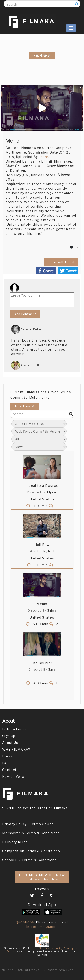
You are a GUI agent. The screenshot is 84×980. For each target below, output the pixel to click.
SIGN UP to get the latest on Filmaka (35, 808)
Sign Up (9, 736)
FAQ (6, 763)
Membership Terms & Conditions (31, 833)
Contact (9, 770)
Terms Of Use (42, 824)
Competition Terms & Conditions (31, 851)
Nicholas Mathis (27, 329)
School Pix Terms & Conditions (29, 860)
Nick (52, 551)
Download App (42, 905)
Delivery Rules (15, 842)
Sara (52, 670)
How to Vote (13, 776)
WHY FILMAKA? (16, 749)
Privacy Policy (14, 824)
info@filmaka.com (42, 927)
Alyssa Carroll (25, 365)
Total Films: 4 (24, 406)
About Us (10, 743)
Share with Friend (61, 262)
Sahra (46, 157)
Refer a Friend (15, 729)
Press (8, 756)
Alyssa (52, 492)
